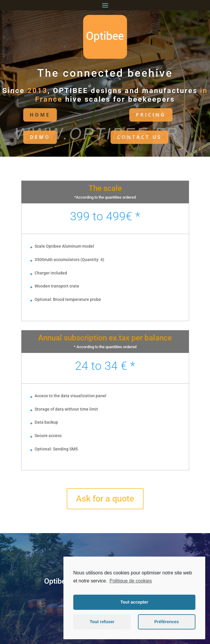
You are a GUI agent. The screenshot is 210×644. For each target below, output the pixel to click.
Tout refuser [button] (102, 622)
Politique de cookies (130, 581)
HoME (29, 115)
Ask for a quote (105, 499)
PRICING (140, 115)
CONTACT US (128, 137)
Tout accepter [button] (134, 602)
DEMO (29, 137)
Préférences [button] (167, 622)
